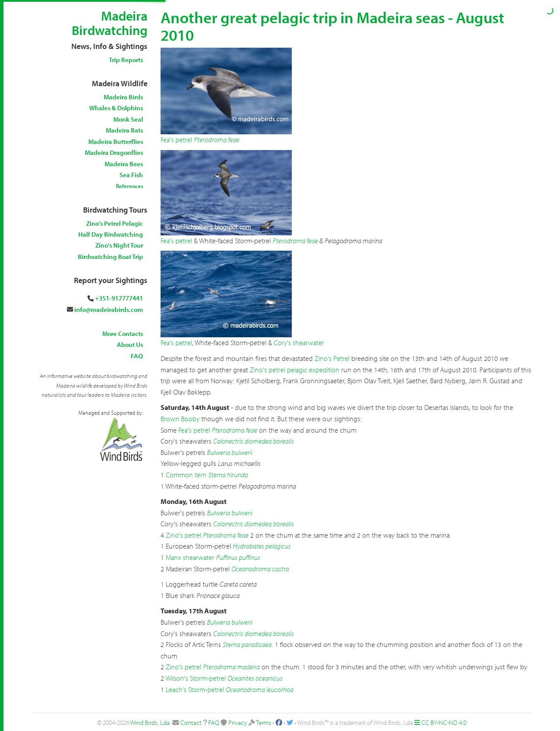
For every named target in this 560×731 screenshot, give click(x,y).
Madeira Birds (123, 97)
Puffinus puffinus (238, 557)
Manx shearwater (190, 557)
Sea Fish (131, 175)
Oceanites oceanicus (255, 678)
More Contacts (123, 334)
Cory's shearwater (299, 343)
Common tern (186, 475)
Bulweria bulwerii (230, 452)
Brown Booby (180, 419)
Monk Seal (128, 119)
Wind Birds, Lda (150, 722)
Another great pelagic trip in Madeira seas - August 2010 (332, 26)
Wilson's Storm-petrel (196, 678)
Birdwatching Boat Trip (110, 257)
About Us (130, 345)
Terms (264, 722)
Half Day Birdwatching (111, 234)
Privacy (238, 722)
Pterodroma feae (217, 140)
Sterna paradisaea (247, 644)
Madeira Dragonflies (114, 152)
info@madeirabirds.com (109, 310)
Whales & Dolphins (116, 108)
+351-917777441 (119, 298)
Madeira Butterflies (116, 142)
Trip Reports (126, 60)
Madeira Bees (124, 164)
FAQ (137, 356)
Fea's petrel (176, 140)
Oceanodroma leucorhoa (260, 689)
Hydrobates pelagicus (262, 546)
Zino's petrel (184, 535)
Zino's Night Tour (119, 245)
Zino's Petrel (332, 358)
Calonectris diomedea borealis (254, 441)
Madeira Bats (124, 130)
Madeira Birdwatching (110, 23)
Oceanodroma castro (260, 569)
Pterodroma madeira (231, 667)
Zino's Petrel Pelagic (115, 223)
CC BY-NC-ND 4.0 (444, 722)
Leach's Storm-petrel (195, 689)
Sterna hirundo (228, 475)
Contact (191, 722)
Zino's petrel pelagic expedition (295, 370)
